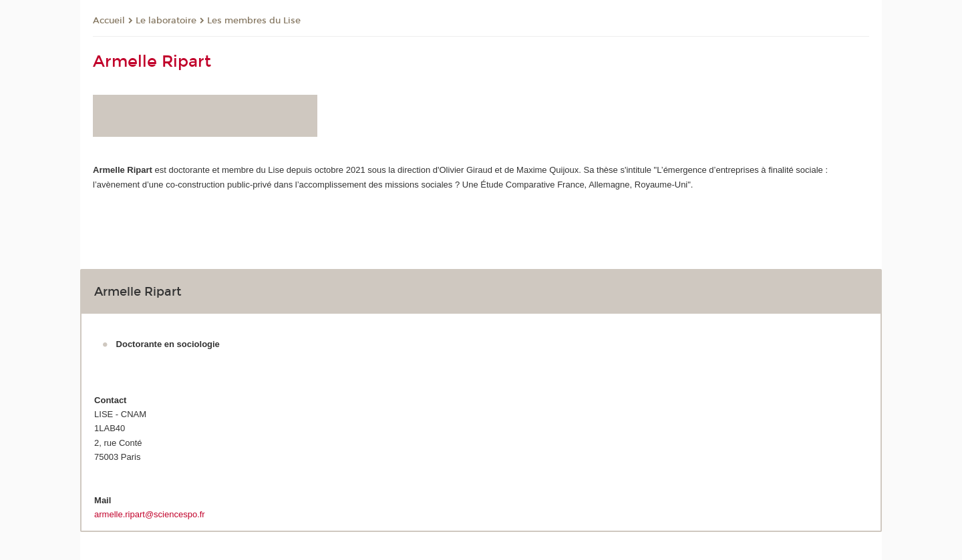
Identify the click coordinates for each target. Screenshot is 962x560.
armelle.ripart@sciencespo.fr (150, 514)
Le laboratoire (166, 21)
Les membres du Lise (254, 21)
